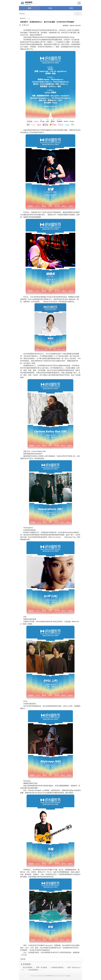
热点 (50, 8)
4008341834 (49, 976)
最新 (29, 8)
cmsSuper (68, 976)
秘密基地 (23, 18)
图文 (72, 8)
